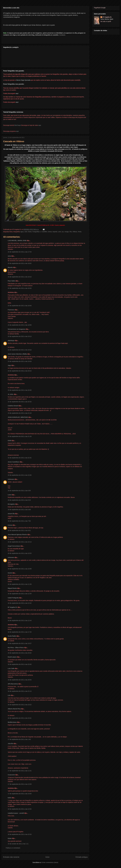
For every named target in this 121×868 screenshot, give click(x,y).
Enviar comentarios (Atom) (50, 862)
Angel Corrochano (14, 546)
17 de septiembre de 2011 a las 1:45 (19, 739)
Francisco (11, 310)
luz (63, 232)
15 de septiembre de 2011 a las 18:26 (20, 288)
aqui (40, 125)
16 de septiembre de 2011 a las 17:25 (20, 632)
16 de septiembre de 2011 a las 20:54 (20, 680)
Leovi (10, 495)
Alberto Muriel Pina (14, 709)
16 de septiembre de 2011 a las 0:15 (19, 500)
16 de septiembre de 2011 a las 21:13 (20, 691)
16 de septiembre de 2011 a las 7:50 (19, 521)
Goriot (10, 573)
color (26, 232)
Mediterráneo (12, 722)
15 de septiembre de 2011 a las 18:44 (20, 306)
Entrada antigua (82, 857)
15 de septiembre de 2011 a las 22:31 (20, 458)
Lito (9, 695)
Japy (9, 365)
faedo (30, 232)
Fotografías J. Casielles (40, 232)
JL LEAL (11, 394)
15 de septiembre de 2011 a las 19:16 (20, 350)
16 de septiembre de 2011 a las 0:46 (19, 510)
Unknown (11, 479)
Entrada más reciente (11, 857)
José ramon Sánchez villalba (17, 354)
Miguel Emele (12, 588)
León (60, 232)
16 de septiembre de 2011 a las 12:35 (20, 594)
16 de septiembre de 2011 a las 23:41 (20, 718)
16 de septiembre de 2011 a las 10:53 (20, 553)
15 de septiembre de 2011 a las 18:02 (20, 263)
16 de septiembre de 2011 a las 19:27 (20, 643)
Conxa (10, 525)
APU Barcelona (13, 684)
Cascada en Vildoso (14, 141)
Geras (50, 232)
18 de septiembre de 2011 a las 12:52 (20, 809)
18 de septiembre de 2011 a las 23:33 (20, 834)
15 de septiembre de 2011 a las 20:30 (20, 390)
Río (71, 232)
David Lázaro (12, 657)
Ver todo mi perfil (106, 21)
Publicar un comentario (13, 848)
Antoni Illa (11, 514)
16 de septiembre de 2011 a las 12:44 (20, 620)
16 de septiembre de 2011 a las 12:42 (20, 603)
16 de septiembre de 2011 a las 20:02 (20, 653)
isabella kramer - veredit (16, 813)
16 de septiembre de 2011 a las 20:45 (20, 664)
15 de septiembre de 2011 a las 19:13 (20, 336)
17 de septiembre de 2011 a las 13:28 (20, 784)
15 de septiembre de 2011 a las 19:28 (20, 361)
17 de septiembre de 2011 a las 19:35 (20, 794)
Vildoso (75, 232)
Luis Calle (11, 668)
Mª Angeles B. (12, 607)
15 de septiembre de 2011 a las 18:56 (20, 325)
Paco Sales (11, 281)
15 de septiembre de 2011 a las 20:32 (20, 402)
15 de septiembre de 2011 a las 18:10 (20, 277)
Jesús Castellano (14, 462)
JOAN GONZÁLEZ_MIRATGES (18, 417)
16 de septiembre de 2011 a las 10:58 (20, 569)
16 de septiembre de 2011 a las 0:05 (19, 491)
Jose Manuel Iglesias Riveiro (17, 535)
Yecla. (80, 232)
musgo (67, 232)
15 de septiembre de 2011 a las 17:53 (20, 252)
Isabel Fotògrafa (13, 598)
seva (9, 256)
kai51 (10, 798)
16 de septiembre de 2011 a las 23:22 (20, 705)
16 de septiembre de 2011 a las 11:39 (20, 584)
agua (22, 232)
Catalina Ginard (13, 406)
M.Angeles (11, 504)
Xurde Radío (12, 636)
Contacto (62, 35)
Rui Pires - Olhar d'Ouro (16, 648)
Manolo (10, 267)
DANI (9, 441)
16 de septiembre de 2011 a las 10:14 (20, 542)
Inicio (47, 857)
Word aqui (18, 125)
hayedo (55, 232)
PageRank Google (100, 8)
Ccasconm (11, 775)
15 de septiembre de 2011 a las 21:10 (20, 413)
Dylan (10, 838)
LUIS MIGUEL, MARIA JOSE (17, 241)
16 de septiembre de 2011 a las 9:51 (19, 530)
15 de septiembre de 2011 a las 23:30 (20, 475)
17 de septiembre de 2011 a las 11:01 (20, 771)
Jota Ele (10, 744)
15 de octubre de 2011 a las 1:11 (18, 844)
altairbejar (11, 341)
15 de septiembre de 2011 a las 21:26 (20, 436)
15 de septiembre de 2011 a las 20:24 (20, 371)
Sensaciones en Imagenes (17, 329)
